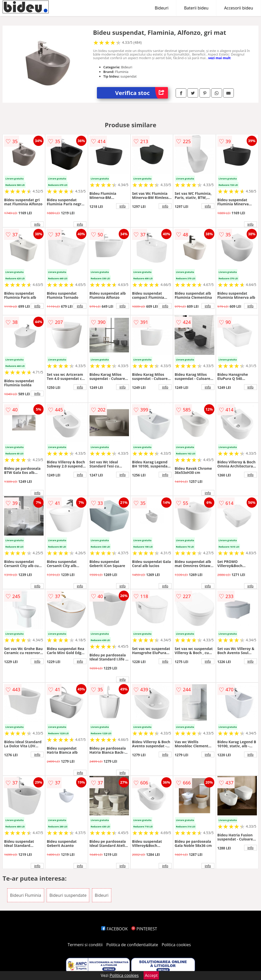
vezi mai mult (219, 58)
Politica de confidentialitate (132, 945)
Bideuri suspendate (68, 895)
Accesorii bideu (239, 8)
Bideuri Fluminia (26, 895)
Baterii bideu (196, 8)
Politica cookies (176, 945)
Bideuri (162, 8)
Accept (151, 975)
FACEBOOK (114, 929)
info (37, 224)
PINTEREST (144, 929)
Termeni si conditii (85, 945)
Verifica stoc (142, 93)
